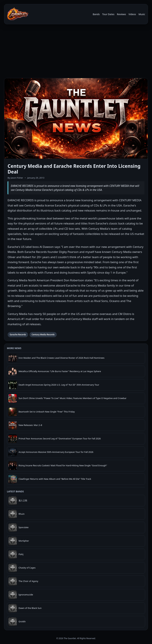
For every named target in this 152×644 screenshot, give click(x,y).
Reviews (121, 14)
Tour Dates (108, 14)
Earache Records (18, 335)
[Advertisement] (76, 52)
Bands (96, 14)
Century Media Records (43, 335)
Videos (132, 14)
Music (142, 14)
